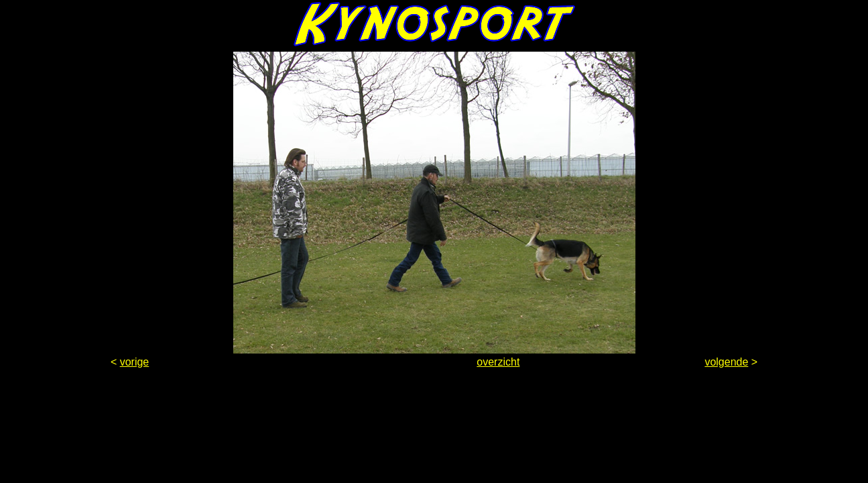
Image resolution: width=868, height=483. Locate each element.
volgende (726, 362)
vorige (135, 362)
